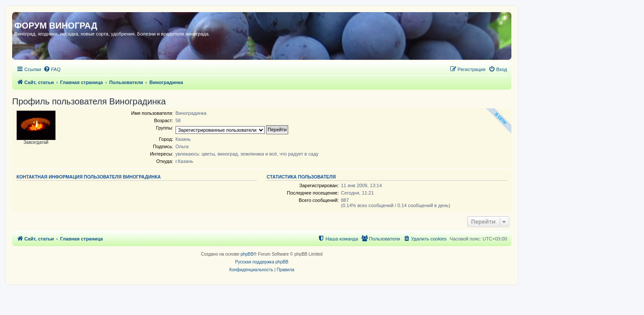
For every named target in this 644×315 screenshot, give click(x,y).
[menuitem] (52, 69)
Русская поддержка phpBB (262, 262)
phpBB (247, 254)
